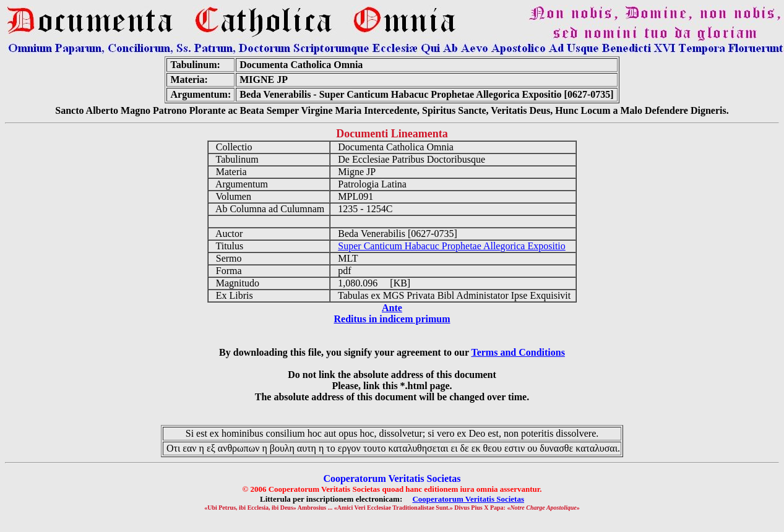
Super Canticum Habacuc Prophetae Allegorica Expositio (451, 246)
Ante (392, 308)
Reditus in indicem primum (392, 319)
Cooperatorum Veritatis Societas (468, 499)
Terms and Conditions (518, 352)
